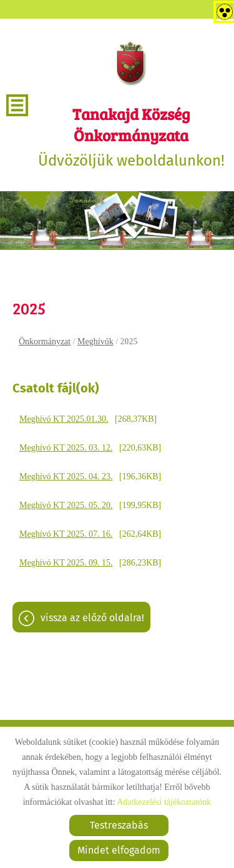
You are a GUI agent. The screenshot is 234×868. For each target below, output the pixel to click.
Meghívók (95, 342)
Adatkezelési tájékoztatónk (164, 802)
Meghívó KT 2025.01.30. (64, 419)
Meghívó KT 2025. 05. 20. (66, 505)
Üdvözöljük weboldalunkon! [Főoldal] (131, 136)
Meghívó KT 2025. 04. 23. (66, 476)
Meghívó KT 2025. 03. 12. (66, 448)
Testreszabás (119, 825)
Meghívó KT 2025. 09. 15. (66, 563)
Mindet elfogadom (119, 850)
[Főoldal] (131, 62)
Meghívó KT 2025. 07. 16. (66, 534)
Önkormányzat (45, 342)
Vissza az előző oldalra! (92, 618)
